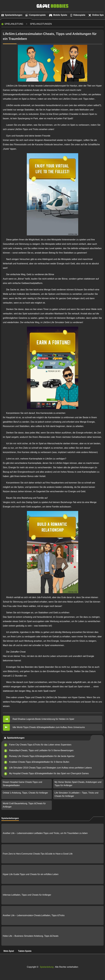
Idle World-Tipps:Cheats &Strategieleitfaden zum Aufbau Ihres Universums (49, 727)
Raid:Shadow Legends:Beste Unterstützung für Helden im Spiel (43, 719)
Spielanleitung (14, 24)
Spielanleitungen (41, 24)
